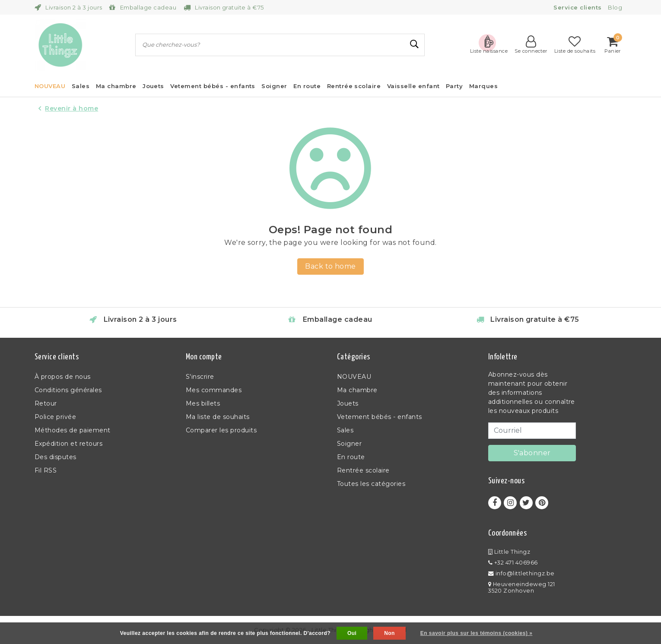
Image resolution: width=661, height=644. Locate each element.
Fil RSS (46, 470)
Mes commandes (214, 390)
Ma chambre (357, 390)
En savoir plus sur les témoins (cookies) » (477, 633)
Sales (345, 430)
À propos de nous (63, 377)
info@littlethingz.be (521, 573)
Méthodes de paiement (73, 430)
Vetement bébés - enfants (380, 417)
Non (389, 633)
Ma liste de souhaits (218, 417)
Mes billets (203, 403)
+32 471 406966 (513, 563)
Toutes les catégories (371, 484)
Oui (352, 633)
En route (351, 457)
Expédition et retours (68, 444)
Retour (46, 403)
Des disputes (56, 457)
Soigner (349, 444)
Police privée (55, 417)
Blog (615, 7)
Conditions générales (68, 390)
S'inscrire (200, 377)
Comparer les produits (221, 430)
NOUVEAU (354, 377)
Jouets (348, 403)
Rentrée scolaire (363, 470)
